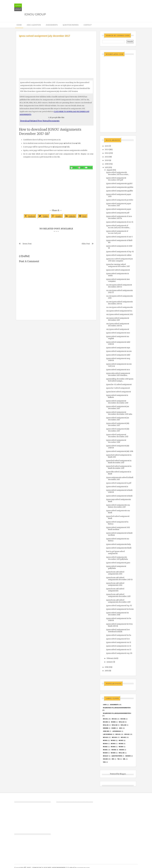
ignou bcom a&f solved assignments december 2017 (118, 595)
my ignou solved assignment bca (119, 311)
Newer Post (27, 244)
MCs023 (113, 747)
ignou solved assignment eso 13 (119, 650)
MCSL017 (106, 756)
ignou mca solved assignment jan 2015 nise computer (120, 260)
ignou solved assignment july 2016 (120, 451)
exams (114, 728)
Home (19, 25)
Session (128, 756)
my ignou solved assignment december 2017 (118, 319)
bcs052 (113, 722)
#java (105, 705)
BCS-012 (114, 719)
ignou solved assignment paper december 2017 (119, 205)
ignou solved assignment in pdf (119, 483)
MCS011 (105, 741)
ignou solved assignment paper (119, 209)
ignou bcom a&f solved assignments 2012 (115, 584)
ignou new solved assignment (118, 270)
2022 (107, 153)
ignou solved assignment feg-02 (119, 606)
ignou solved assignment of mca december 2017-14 (119, 217)
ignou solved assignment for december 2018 (118, 614)
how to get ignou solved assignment (115, 552)
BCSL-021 (106, 725)
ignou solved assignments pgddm (120, 187)
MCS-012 (127, 734)
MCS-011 (118, 734)
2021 (107, 157)
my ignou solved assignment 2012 (120, 314)
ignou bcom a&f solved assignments (115, 590)
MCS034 (105, 753)
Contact (88, 25)
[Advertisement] (56, 55)
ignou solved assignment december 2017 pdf (116, 179)
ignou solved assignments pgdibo (120, 191)
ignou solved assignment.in (117, 487)
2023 (107, 150)
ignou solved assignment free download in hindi (118, 631)
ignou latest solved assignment (119, 392)
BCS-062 (123, 719)
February (110, 658)
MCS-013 (105, 737)
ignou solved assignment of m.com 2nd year (117, 232)
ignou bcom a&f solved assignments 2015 (115, 573)
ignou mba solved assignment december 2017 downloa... (118, 374)
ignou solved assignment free (118, 639)
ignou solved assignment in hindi (119, 496)
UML (124, 759)
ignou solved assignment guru (118, 563)
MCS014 (105, 744)
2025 (107, 146)
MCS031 (105, 750)
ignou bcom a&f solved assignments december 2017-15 (119, 579)
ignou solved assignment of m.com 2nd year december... (118, 227)
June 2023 (106, 731)
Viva (104, 762)
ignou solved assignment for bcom (120, 609)
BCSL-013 (122, 722)
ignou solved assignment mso (118, 333)
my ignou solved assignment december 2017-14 (118, 325)
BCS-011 (105, 719)
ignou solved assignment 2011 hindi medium (118, 528)
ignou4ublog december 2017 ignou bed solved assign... (120, 380)
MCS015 (113, 744)
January (110, 662)
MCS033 (122, 750)
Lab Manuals (117, 731)
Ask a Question (34, 25)
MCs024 (121, 747)
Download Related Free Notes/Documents (40, 121)
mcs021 (105, 747)
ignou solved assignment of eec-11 (120, 222)
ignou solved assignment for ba (119, 635)
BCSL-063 (123, 725)
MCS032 (114, 750)
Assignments (52, 25)
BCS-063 (105, 722)
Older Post (86, 244)
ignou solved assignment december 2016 (116, 441)
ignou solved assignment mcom (119, 351)
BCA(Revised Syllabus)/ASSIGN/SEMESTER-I (117, 708)
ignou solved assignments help (119, 544)
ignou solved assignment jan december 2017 (118, 407)
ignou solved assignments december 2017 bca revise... (118, 173)
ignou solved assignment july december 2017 (118, 424)
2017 (106, 168)
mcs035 (113, 753)
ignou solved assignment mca (118, 370)
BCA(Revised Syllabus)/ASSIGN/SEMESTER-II (117, 713)
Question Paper (117, 756)
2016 (106, 667)
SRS (113, 759)
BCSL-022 (115, 725)
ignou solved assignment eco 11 (119, 646)
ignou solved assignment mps (118, 348)
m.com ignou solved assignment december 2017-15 (119, 286)
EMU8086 (106, 728)
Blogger (123, 774)
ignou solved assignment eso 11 (119, 642)
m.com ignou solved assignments (120, 307)
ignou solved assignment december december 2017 (117, 402)
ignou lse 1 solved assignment (118, 388)
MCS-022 (123, 737)
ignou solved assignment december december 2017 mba (119, 413)
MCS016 (121, 744)
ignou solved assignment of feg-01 (120, 252)
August (109, 170)
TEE (118, 759)
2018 (107, 164)
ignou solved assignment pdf (118, 213)
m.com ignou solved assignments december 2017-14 (120, 303)
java (120, 728)
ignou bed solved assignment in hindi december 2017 (119, 462)
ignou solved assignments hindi (119, 548)
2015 (106, 671)
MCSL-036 (121, 753)
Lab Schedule (108, 734)
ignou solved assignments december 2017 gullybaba (117, 558)
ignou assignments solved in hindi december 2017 (120, 478)
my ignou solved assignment (118, 329)
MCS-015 (114, 737)
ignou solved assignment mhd (118, 355)
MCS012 (113, 741)
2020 (107, 160)
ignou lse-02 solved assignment (119, 384)
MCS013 (121, 741)
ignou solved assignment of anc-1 (119, 237)
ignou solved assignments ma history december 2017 (118, 506)
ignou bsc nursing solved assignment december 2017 (118, 265)
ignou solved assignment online (119, 255)
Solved (105, 759)
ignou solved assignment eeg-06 (119, 653)
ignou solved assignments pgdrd (119, 184)
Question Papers (71, 25)
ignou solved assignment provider (120, 200)
